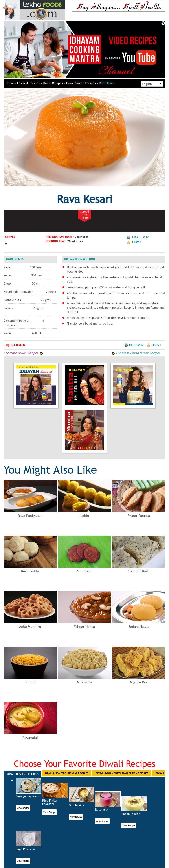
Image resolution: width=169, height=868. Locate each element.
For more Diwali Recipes (23, 353)
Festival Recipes (29, 83)
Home (11, 83)
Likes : (154, 345)
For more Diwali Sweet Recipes (136, 353)
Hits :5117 (134, 345)
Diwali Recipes (54, 83)
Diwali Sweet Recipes (82, 83)
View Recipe (23, 808)
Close (163, 23)
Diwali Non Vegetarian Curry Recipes (122, 773)
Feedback (15, 345)
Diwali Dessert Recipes (22, 774)
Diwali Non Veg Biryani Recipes (67, 773)
